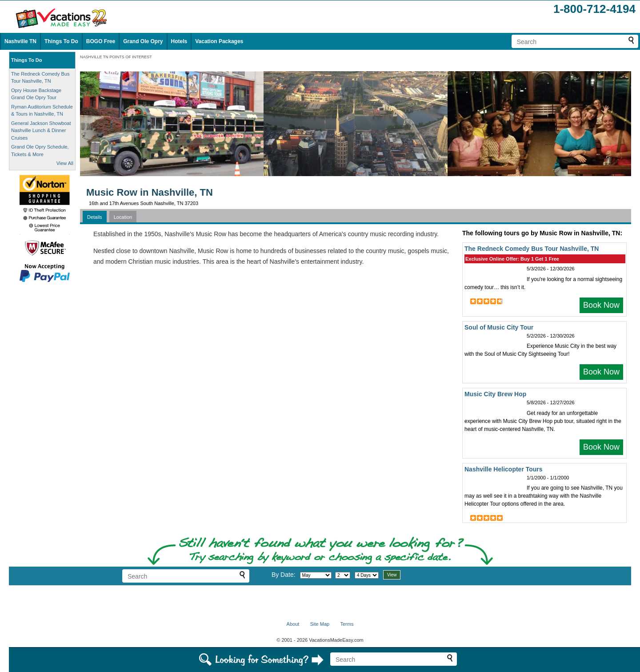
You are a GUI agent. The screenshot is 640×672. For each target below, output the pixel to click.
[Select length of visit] (367, 575)
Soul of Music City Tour (499, 327)
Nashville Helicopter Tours (504, 469)
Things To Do (61, 41)
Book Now (601, 305)
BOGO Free (101, 41)
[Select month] (316, 575)
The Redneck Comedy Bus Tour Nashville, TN (532, 249)
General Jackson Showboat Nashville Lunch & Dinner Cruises (41, 131)
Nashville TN (20, 41)
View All (65, 163)
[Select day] (343, 575)
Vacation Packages (219, 41)
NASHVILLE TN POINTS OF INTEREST (116, 57)
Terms (347, 624)
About (293, 624)
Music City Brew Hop (495, 394)
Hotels (179, 41)
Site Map (320, 624)
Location (123, 217)
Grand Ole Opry (143, 41)
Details (95, 217)
